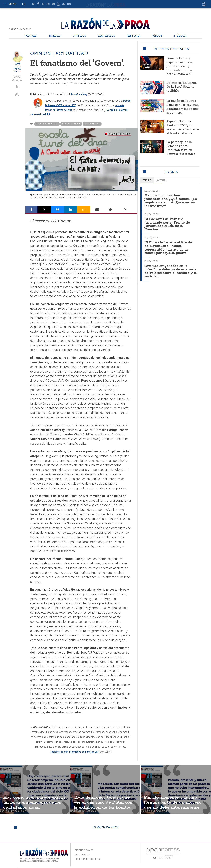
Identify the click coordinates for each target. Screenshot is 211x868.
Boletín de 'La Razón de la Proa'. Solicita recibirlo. (182, 87)
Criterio (79, 36)
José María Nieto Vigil (17, 68)
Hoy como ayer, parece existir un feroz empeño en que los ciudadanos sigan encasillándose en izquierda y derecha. (33, 808)
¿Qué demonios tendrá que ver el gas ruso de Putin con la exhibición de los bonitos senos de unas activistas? (104, 805)
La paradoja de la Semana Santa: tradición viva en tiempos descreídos (181, 148)
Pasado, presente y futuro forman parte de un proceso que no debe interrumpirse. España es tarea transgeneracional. (174, 808)
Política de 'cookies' (88, 859)
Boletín (55, 36)
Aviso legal (82, 855)
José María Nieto (92, 124)
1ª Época (180, 36)
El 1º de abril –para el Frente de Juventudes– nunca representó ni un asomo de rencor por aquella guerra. (169, 246)
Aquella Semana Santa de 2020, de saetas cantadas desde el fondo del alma (183, 127)
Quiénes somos (84, 850)
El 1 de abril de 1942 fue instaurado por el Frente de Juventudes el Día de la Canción (167, 223)
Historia (134, 36)
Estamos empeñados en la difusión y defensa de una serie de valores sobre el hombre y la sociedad (170, 269)
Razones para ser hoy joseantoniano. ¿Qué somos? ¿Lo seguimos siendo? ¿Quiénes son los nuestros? (171, 200)
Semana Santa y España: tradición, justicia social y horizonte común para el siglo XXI (180, 66)
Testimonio (106, 36)
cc (69, 4)
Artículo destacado (71, 124)
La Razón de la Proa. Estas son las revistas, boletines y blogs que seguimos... (183, 107)
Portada (31, 36)
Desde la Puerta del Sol (47, 124)
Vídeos (157, 36)
